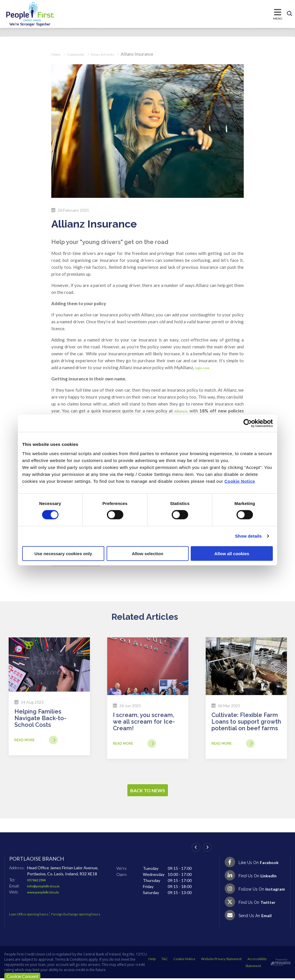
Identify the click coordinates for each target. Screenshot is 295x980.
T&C (205, 960)
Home (57, 54)
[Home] (24, 14)
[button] (290, 14)
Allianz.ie (180, 411)
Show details (248, 536)
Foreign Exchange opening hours (90, 916)
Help (193, 960)
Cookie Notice (240, 481)
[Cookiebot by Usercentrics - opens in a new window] (248, 423)
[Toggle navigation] (170, 14)
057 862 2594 (39, 882)
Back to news (148, 792)
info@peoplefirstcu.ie (48, 888)
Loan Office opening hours (34, 916)
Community (80, 54)
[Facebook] (255, 864)
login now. (205, 367)
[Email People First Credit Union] (255, 917)
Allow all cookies (232, 553)
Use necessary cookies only (63, 553)
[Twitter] (255, 904)
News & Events (112, 54)
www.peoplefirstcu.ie (47, 894)
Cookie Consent (22, 976)
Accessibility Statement (243, 968)
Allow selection (147, 553)
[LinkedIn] (255, 877)
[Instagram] (255, 890)
